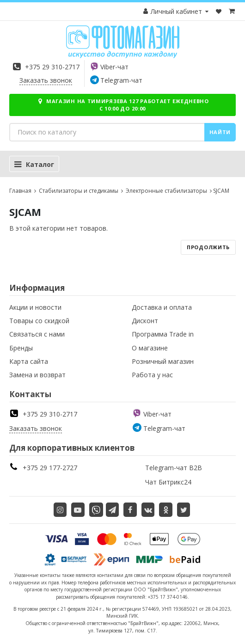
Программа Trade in (163, 334)
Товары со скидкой (39, 321)
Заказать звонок (46, 80)
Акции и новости (35, 307)
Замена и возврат (37, 375)
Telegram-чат (121, 80)
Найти (220, 132)
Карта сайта (29, 361)
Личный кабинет (176, 11)
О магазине (150, 348)
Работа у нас (152, 375)
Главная (20, 191)
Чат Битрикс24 (168, 482)
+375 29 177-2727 (50, 468)
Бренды (21, 348)
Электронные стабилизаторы (166, 191)
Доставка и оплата (162, 307)
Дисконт (145, 321)
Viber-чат (114, 67)
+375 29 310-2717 (52, 67)
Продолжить (208, 247)
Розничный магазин (163, 361)
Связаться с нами (37, 334)
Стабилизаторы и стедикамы (78, 191)
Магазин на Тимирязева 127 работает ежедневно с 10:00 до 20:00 (122, 105)
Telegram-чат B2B (174, 468)
